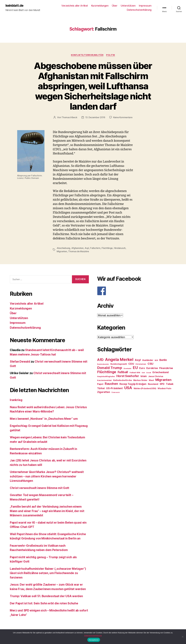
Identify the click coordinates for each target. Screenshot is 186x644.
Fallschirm (95, 248)
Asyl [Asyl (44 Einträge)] (138, 360)
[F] (137, 291)
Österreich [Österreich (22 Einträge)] (115, 392)
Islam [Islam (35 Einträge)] (144, 376)
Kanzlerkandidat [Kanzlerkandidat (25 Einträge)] (104, 380)
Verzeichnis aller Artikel (75, 6)
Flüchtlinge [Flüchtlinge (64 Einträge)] (107, 372)
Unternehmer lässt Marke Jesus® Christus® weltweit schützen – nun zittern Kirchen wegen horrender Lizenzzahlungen (47, 476)
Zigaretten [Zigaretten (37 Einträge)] (104, 392)
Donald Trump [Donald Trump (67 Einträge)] (110, 368)
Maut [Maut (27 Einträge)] (151, 380)
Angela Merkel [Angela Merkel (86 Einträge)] (119, 359)
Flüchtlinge (107, 248)
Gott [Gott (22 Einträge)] (143, 373)
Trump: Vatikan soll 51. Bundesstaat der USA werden (46, 596)
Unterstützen (128, 6)
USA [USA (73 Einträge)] (128, 388)
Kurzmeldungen (100, 6)
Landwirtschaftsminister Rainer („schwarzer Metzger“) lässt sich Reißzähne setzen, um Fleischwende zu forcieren (48, 573)
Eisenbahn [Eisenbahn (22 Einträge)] (128, 369)
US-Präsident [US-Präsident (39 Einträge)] (114, 388)
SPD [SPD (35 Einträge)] (162, 384)
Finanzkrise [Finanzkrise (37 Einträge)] (166, 368)
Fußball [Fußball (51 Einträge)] (123, 372)
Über (115, 6)
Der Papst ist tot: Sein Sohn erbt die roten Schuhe (44, 603)
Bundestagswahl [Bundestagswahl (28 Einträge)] (119, 364)
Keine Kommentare (123, 117)
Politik (111, 55)
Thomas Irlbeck (69, 117)
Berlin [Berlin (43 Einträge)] (163, 360)
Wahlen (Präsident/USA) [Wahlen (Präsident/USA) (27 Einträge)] (145, 388)
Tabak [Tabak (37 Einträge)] (170, 384)
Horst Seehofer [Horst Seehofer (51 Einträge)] (128, 376)
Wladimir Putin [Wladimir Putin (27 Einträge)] (164, 388)
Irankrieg (16, 400)
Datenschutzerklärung (139, 10)
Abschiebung (63, 248)
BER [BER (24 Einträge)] (156, 360)
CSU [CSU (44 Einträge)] (150, 364)
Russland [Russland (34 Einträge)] (153, 384)
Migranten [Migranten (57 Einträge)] (163, 380)
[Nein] (183, 637)
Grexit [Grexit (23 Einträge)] (149, 373)
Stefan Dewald (20, 362)
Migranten (62, 251)
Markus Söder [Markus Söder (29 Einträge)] (140, 380)
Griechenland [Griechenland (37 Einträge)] (160, 372)
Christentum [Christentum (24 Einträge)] (141, 364)
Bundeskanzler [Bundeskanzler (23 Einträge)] (103, 364)
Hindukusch (120, 248)
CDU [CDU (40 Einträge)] (131, 364)
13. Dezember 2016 (95, 117)
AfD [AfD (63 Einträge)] (100, 360)
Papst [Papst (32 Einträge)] (100, 384)
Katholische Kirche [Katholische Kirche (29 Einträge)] (123, 380)
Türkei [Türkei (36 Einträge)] (101, 388)
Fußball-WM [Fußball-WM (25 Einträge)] (135, 373)
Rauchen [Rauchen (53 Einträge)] (111, 384)
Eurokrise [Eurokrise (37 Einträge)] (152, 368)
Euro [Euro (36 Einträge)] (142, 368)
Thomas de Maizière (79, 251)
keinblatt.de (14, 6)
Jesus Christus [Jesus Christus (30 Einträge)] (156, 376)
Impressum (145, 6)
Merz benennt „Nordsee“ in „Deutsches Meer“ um (44, 419)
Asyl (87, 248)
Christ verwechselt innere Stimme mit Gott (40, 488)
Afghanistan (77, 248)
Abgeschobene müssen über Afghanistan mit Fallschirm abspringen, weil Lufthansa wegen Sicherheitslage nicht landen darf (93, 86)
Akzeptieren (94, 640)
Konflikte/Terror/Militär (87, 55)
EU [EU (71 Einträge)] (135, 368)
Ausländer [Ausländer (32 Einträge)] (148, 360)
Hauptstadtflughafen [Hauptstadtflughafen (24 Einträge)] (106, 376)
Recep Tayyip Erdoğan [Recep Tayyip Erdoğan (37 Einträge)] (133, 384)
